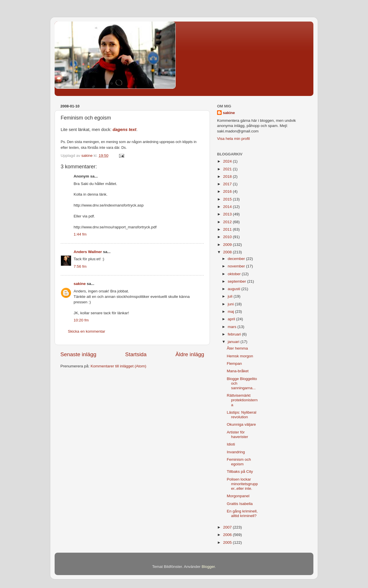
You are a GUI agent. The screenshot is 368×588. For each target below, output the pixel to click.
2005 (228, 542)
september (237, 281)
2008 (228, 252)
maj (231, 312)
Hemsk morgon (240, 356)
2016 (228, 191)
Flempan (234, 364)
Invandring (236, 452)
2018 (228, 177)
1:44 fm (80, 234)
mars (233, 327)
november (237, 266)
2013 (228, 214)
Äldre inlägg (190, 354)
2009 (228, 245)
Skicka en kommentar (87, 331)
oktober (235, 274)
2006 (228, 535)
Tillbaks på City (240, 472)
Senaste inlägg (78, 354)
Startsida (136, 354)
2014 (228, 207)
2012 (228, 222)
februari (235, 334)
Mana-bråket (238, 371)
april (232, 319)
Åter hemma (237, 348)
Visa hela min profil (233, 139)
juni (231, 304)
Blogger (208, 567)
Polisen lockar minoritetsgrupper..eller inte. (242, 484)
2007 (228, 527)
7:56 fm (80, 266)
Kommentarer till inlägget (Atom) (118, 366)
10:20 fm (81, 320)
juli (231, 296)
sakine (80, 284)
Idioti (231, 444)
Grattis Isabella (240, 504)
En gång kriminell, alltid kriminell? (242, 513)
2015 (228, 199)
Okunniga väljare (241, 424)
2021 (228, 169)
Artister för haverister (237, 434)
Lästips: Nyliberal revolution (242, 415)
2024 (228, 161)
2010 (228, 237)
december (237, 259)
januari (234, 342)
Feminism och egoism (239, 462)
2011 (228, 229)
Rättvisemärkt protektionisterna (242, 400)
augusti (234, 289)
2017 (228, 184)
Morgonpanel (238, 496)
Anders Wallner (88, 252)
